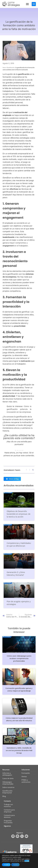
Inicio (4, 67)
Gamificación (10, 67)
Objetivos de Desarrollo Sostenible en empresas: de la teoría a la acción (18, 514)
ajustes (27, 861)
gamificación (24, 74)
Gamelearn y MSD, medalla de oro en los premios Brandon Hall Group (19, 750)
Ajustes (15, 865)
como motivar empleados (14, 141)
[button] (27, 4)
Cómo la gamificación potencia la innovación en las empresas (19, 409)
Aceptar (6, 865)
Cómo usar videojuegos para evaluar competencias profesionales (19, 658)
